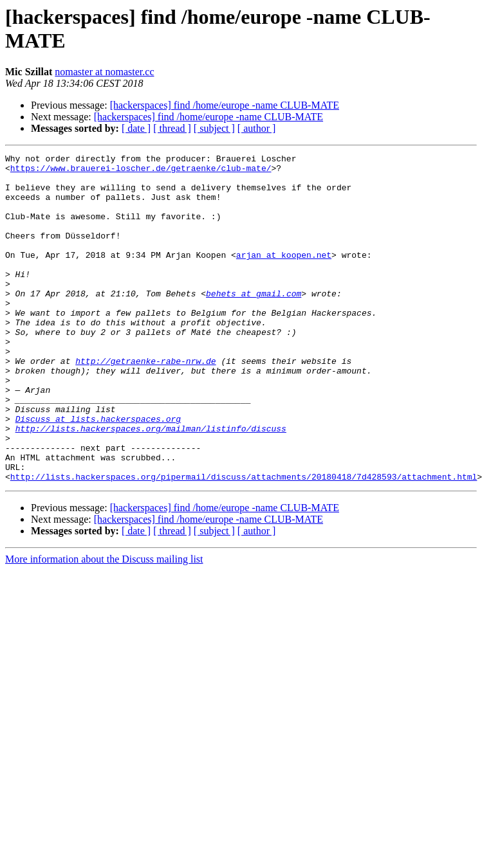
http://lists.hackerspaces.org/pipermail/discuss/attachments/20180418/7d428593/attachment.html (244, 542)
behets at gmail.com (254, 322)
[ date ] (136, 128)
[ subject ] (214, 128)
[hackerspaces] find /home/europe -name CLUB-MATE (225, 105)
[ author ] (257, 128)
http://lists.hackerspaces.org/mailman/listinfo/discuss (151, 484)
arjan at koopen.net (284, 276)
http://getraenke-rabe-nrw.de (145, 403)
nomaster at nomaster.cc (104, 72)
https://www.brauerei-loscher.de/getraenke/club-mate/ (141, 172)
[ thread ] (172, 128)
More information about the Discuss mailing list (104, 625)
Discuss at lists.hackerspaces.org (98, 473)
